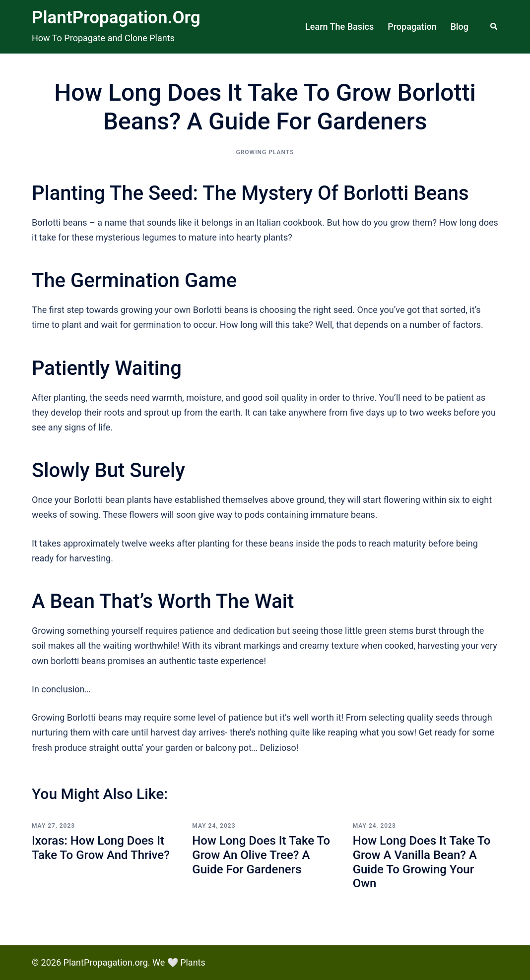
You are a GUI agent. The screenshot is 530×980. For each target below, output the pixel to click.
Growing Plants (265, 152)
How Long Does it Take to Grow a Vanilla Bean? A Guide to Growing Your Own (422, 862)
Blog (460, 27)
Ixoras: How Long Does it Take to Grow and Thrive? (101, 848)
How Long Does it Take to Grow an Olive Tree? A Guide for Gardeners (261, 855)
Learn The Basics (339, 27)
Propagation (412, 27)
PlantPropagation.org (116, 18)
